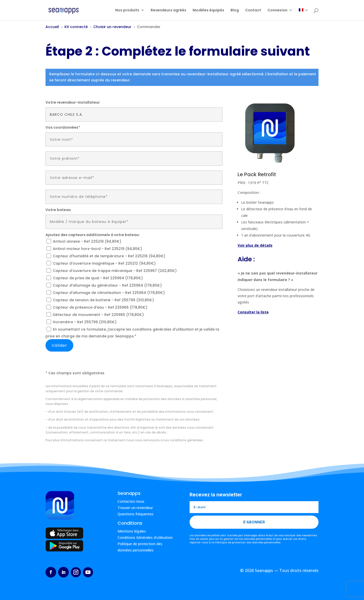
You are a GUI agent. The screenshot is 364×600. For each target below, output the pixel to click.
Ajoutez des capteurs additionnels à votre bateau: (93, 235)
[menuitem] (304, 14)
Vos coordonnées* (63, 127)
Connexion (277, 10)
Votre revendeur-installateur (73, 102)
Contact (253, 10)
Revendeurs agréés (168, 10)
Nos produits (127, 10)
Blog (235, 10)
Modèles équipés (208, 10)
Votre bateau (58, 210)
